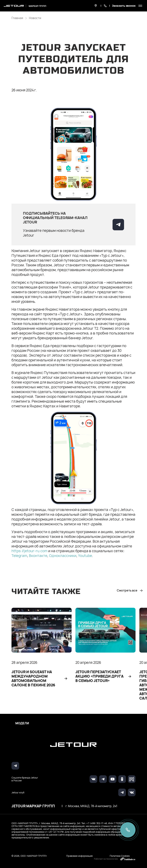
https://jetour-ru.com (29, 551)
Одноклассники (63, 556)
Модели (22, 723)
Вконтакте (38, 556)
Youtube (85, 556)
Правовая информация (79, 856)
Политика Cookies (120, 856)
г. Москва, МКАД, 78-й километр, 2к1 (91, 806)
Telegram (19, 556)
